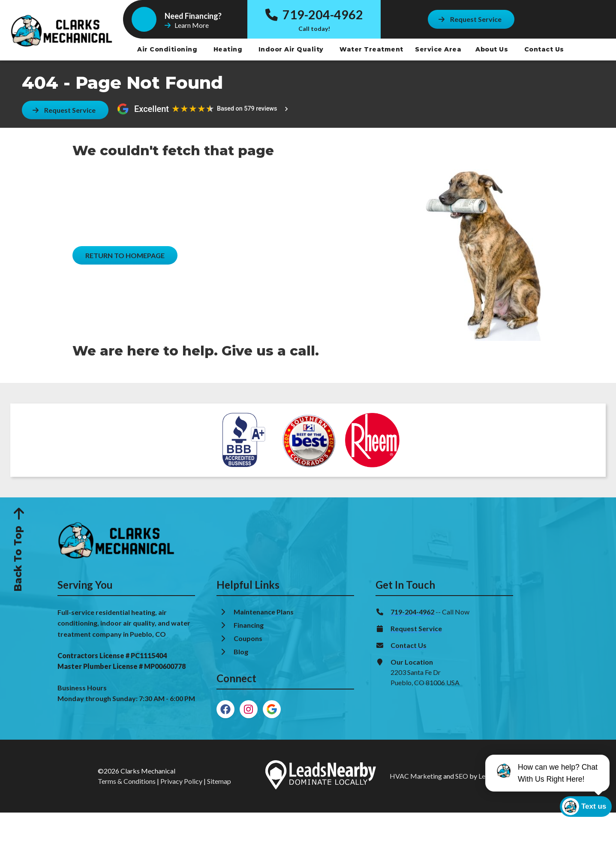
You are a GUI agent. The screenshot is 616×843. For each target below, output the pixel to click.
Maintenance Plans (264, 612)
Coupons (248, 638)
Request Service (416, 628)
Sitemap (219, 781)
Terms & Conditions (127, 781)
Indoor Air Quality (292, 49)
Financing (249, 625)
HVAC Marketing (416, 776)
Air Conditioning (168, 49)
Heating (229, 49)
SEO (462, 776)
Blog (242, 652)
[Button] (471, 19)
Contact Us (545, 49)
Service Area (438, 49)
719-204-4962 (314, 15)
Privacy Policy (181, 781)
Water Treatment (372, 49)
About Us (493, 49)
